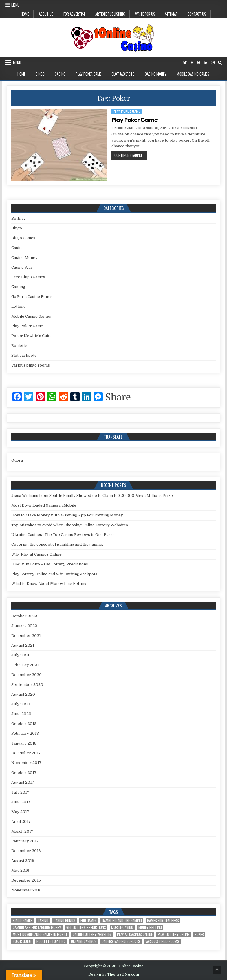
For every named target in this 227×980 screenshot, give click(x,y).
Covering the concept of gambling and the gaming (57, 544)
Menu (15, 5)
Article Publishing (110, 14)
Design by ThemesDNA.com (114, 974)
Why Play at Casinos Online (36, 554)
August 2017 (23, 782)
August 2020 (23, 694)
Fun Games (89, 921)
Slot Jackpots (123, 74)
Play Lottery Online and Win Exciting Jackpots (54, 574)
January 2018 (24, 743)
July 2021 (20, 655)
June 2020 (21, 714)
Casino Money (156, 74)
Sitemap (171, 14)
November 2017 (26, 763)
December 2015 (26, 880)
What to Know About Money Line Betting (49, 584)
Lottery (18, 306)
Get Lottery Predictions (86, 927)
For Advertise (74, 14)
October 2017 (24, 773)
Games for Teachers (163, 921)
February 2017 (25, 841)
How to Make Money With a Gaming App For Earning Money (67, 515)
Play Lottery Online (174, 934)
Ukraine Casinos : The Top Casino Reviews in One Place (63, 535)
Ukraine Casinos (84, 941)
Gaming (18, 287)
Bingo (40, 74)
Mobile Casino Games (193, 74)
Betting (18, 218)
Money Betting (150, 927)
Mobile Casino (122, 927)
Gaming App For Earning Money (37, 927)
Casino (60, 74)
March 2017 (22, 831)
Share (118, 398)
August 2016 (23, 861)
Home (25, 14)
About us (46, 14)
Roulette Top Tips (51, 941)
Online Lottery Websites (92, 934)
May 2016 (20, 870)
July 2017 (20, 792)
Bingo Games (23, 238)
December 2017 (26, 753)
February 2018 (25, 733)
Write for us (145, 14)
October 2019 (24, 724)
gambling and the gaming (122, 921)
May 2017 (20, 812)
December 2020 (26, 675)
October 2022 (24, 616)
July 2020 (21, 704)
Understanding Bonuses (121, 941)
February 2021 (25, 665)
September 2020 (27, 685)
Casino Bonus (64, 921)
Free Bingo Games (28, 277)
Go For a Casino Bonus (32, 297)
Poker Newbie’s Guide (32, 336)
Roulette (19, 346)
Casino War (22, 267)
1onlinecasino (122, 128)
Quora (17, 460)
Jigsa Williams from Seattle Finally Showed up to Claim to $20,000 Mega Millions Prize (92, 496)
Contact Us (197, 14)
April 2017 (21, 821)
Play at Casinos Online (135, 934)
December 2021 (26, 636)
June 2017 (21, 802)
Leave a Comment (185, 128)
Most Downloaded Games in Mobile (44, 505)
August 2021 (23, 645)
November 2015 (26, 890)
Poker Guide (22, 941)
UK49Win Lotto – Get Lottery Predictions (50, 564)
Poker (199, 934)
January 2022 (24, 626)
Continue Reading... (131, 156)
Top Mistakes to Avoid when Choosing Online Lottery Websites (70, 525)
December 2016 (26, 851)
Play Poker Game (88, 74)
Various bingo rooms (31, 365)
